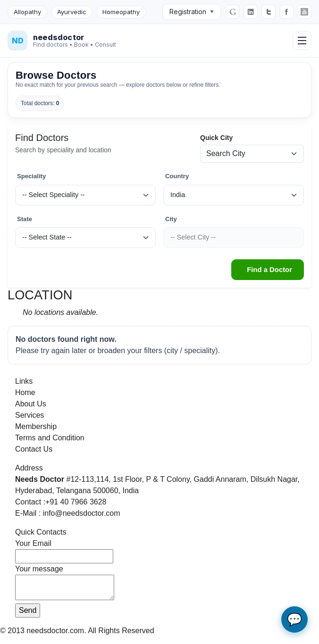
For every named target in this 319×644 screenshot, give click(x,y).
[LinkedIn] (251, 12)
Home (25, 392)
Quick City (216, 138)
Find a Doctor (269, 270)
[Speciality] (85, 195)
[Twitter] (269, 12)
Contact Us (34, 449)
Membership (36, 426)
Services (29, 415)
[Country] (234, 195)
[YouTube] (304, 12)
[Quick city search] (252, 154)
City (171, 219)
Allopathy (27, 12)
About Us (31, 404)
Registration (192, 12)
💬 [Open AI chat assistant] (294, 619)
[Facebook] (286, 12)
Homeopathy (121, 12)
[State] (85, 238)
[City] (234, 238)
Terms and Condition (50, 438)
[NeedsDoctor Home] (62, 41)
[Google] (233, 12)
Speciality (31, 176)
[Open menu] (302, 41)
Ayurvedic (72, 12)
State (25, 219)
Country (177, 176)
